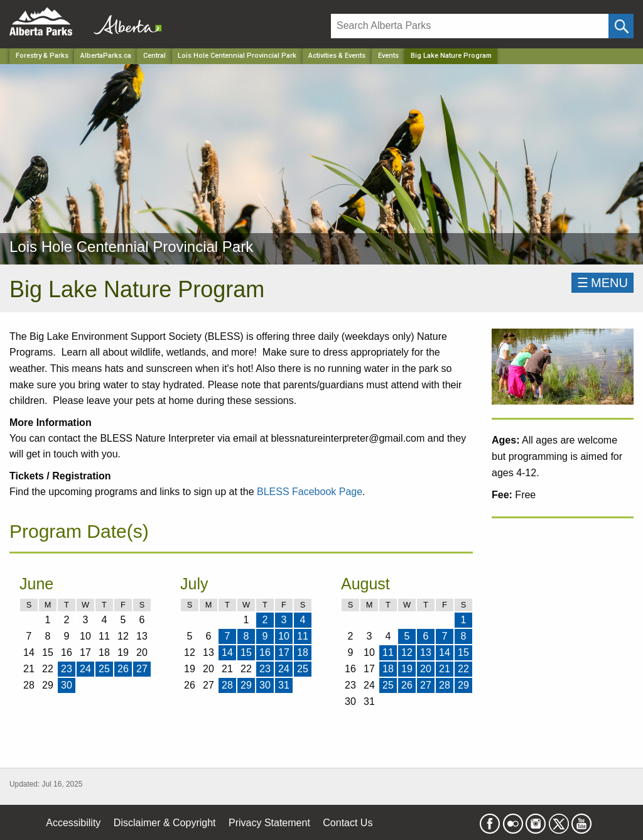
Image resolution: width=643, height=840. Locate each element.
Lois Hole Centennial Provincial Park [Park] (237, 56)
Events (388, 56)
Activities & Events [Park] (337, 56)
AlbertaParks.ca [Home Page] (106, 56)
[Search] (470, 26)
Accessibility (73, 823)
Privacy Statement (269, 823)
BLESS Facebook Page (310, 492)
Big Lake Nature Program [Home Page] (451, 56)
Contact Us (348, 823)
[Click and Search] (621, 26)
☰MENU (602, 283)
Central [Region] (154, 56)
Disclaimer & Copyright (165, 823)
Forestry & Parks (42, 56)
